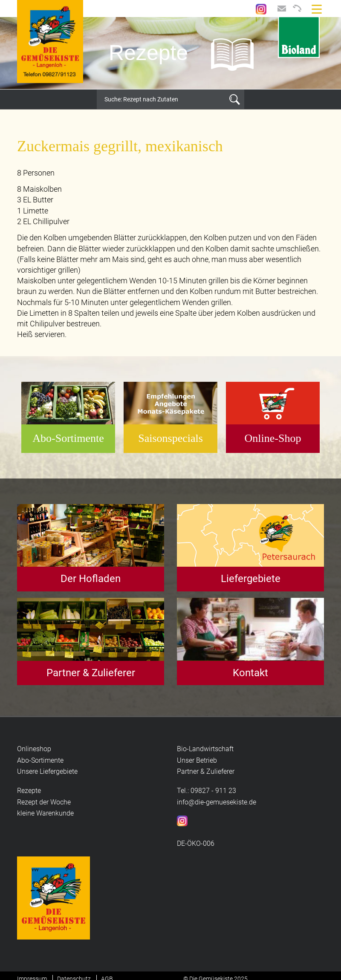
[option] (170, 53)
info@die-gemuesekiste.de (217, 802)
